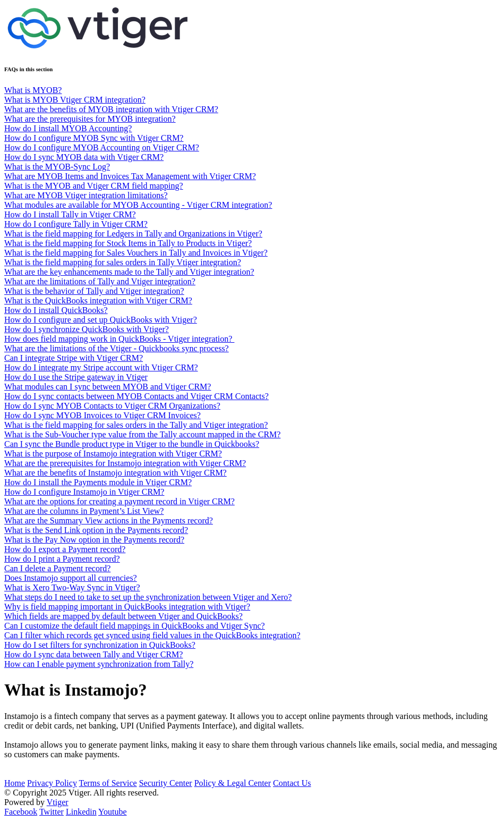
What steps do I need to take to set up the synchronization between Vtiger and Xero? (148, 597)
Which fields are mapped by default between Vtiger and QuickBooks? (123, 616)
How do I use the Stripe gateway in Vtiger (76, 377)
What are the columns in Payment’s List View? (84, 511)
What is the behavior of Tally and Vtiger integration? (94, 291)
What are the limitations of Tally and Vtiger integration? (100, 281)
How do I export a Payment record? (65, 549)
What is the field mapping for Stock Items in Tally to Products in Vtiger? (128, 243)
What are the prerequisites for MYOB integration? (90, 119)
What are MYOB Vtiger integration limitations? (86, 195)
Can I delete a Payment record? (57, 568)
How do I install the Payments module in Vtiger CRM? (98, 482)
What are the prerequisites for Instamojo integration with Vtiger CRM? (125, 463)
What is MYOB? (33, 90)
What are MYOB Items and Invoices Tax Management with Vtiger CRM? (130, 176)
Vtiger (58, 802)
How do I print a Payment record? (62, 559)
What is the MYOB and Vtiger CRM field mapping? (94, 186)
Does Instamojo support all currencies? (71, 578)
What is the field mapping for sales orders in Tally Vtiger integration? (123, 262)
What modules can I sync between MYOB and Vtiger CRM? (108, 387)
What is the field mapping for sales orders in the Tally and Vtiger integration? (136, 425)
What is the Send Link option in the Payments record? (96, 530)
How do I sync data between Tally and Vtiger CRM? (93, 654)
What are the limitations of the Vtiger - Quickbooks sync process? (117, 348)
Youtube (113, 812)
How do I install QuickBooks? (56, 310)
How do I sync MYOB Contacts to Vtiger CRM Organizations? (112, 406)
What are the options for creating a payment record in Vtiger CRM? (119, 501)
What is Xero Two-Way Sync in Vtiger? (72, 587)
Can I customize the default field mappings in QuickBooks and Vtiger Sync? (135, 626)
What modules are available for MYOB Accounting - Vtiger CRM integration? (138, 205)
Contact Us (292, 783)
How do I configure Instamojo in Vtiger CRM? (84, 492)
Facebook (21, 812)
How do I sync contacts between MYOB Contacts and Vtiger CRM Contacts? (136, 396)
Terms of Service (108, 783)
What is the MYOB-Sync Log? (57, 167)
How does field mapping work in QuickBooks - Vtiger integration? (119, 339)
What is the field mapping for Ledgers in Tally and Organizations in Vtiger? (133, 234)
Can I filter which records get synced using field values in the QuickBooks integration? (152, 635)
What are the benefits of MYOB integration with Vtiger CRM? (111, 109)
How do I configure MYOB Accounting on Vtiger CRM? (102, 147)
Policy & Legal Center (233, 783)
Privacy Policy (52, 783)
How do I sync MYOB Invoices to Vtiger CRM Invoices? (102, 415)
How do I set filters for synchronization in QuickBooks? (100, 645)
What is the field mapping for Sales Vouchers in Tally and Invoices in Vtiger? (136, 253)
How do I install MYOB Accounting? (68, 128)
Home (15, 783)
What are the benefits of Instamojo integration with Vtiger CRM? (116, 473)
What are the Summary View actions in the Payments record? (109, 520)
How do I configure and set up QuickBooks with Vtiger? (101, 320)
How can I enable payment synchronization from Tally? (99, 664)
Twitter (52, 812)
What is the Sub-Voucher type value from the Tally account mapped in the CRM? (142, 434)
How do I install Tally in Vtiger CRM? (70, 214)
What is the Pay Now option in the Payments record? (94, 540)
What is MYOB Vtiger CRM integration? (75, 100)
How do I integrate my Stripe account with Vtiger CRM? (101, 367)
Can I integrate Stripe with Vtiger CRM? (74, 358)
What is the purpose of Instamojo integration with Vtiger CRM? (113, 454)
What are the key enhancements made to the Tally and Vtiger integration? (129, 272)
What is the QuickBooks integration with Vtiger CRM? (98, 301)
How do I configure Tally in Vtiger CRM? (76, 224)
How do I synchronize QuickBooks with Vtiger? (87, 329)
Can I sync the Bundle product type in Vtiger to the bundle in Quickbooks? (132, 444)
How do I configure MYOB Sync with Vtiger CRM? (94, 138)
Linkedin (81, 812)
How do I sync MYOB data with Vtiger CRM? (84, 157)
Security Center (166, 783)
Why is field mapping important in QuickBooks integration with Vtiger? (127, 607)
